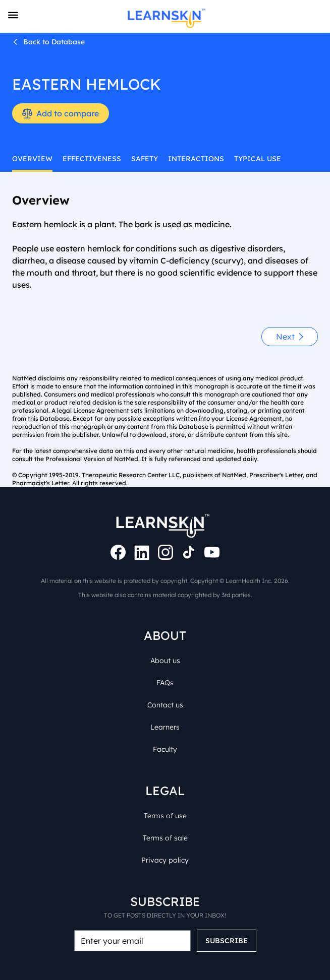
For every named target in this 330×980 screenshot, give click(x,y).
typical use (233, 158)
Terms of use (165, 803)
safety (130, 158)
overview (30, 158)
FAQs (165, 670)
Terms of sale (165, 826)
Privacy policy (165, 848)
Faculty (165, 737)
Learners (165, 715)
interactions (178, 158)
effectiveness (83, 158)
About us (165, 648)
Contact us (165, 693)
